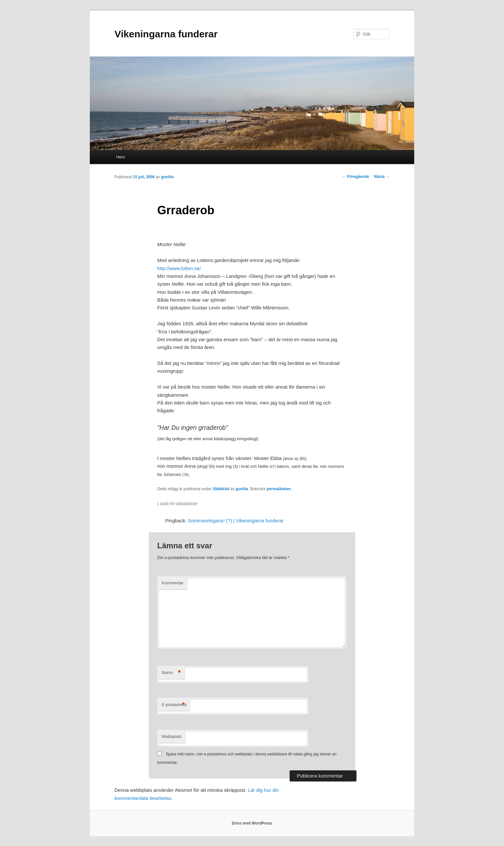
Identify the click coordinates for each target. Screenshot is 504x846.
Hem (120, 157)
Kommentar (173, 583)
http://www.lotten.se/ (179, 268)
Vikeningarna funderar (166, 34)
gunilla (167, 177)
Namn (171, 673)
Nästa (382, 177)
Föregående (356, 177)
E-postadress (174, 705)
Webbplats (172, 736)
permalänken (279, 489)
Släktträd (221, 489)
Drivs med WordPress (252, 823)
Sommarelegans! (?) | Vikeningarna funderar (236, 521)
